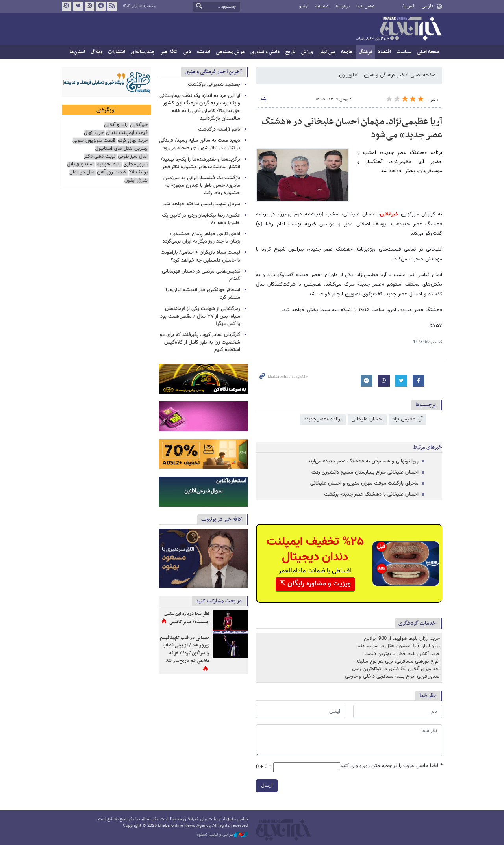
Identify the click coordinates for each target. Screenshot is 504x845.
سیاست (404, 52)
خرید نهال (94, 133)
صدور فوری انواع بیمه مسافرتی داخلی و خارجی (392, 676)
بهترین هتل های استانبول (121, 149)
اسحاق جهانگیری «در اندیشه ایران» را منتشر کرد (203, 294)
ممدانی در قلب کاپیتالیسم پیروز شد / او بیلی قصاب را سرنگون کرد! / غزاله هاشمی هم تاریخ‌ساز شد (185, 649)
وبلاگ (96, 52)
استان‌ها (77, 52)
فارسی (427, 6)
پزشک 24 (138, 172)
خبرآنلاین (399, 29)
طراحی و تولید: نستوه (222, 835)
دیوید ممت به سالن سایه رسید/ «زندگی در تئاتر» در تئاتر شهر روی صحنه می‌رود (200, 144)
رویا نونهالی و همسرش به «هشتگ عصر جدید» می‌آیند (363, 461)
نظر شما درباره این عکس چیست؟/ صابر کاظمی (187, 618)
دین (187, 52)
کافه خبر (169, 52)
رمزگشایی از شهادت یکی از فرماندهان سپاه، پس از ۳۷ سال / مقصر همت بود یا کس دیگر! (200, 316)
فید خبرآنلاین (112, 6)
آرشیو (304, 6)
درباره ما (343, 6)
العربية (409, 6)
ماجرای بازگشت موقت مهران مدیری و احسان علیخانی (364, 483)
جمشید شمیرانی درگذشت (214, 85)
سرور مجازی (135, 164)
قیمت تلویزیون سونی (94, 141)
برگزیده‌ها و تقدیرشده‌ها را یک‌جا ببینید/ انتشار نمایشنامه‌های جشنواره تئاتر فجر (200, 163)
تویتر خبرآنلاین (78, 6)
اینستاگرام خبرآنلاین (89, 6)
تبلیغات (322, 6)
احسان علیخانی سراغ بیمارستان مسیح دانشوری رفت (365, 472)
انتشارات (117, 52)
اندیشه (204, 52)
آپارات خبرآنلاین (67, 6)
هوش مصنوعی (230, 52)
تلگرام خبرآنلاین (101, 6)
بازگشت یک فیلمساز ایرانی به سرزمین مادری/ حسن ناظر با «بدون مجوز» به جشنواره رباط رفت (202, 186)
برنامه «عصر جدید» (323, 419)
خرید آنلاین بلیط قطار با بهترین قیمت (402, 654)
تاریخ (291, 52)
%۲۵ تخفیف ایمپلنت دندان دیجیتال (315, 550)
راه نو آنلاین (116, 125)
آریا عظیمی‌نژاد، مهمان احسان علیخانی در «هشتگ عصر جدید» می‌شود (352, 128)
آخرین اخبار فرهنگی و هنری (213, 72)
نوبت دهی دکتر (100, 157)
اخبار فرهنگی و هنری (385, 75)
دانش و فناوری (265, 52)
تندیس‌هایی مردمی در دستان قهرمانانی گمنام (201, 275)
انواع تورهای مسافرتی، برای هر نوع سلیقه (398, 661)
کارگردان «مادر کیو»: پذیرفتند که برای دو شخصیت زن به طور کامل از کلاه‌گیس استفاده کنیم (200, 342)
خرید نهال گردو (133, 141)
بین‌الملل (327, 52)
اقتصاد (384, 52)
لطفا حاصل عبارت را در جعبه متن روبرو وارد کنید (391, 766)
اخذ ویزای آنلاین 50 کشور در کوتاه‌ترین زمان (396, 669)
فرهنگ (365, 52)
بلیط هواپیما (108, 164)
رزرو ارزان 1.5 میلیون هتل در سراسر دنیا (399, 646)
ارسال (267, 786)
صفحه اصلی (428, 52)
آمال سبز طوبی (133, 157)
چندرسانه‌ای (143, 52)
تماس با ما (366, 6)
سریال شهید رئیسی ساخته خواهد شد (202, 204)
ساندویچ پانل (80, 164)
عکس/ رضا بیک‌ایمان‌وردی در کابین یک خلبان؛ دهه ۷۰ (201, 219)
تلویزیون (347, 75)
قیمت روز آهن (112, 172)
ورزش (307, 52)
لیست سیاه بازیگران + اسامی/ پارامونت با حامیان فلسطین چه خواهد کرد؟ (200, 256)
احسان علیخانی (367, 419)
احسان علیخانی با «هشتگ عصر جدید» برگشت (371, 494)
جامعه (347, 52)
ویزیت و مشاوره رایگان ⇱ (315, 584)
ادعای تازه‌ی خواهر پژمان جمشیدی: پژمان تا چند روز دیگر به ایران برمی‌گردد (201, 238)
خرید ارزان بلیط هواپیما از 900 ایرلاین (402, 639)
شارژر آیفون (136, 181)
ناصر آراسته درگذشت (219, 130)
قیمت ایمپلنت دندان (127, 133)
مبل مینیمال (82, 172)
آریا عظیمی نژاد (408, 419)
